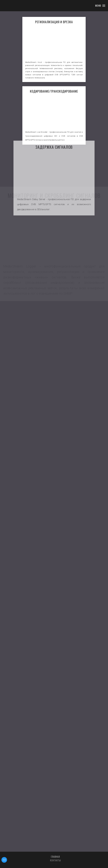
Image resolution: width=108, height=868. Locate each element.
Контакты (55, 863)
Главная (55, 859)
